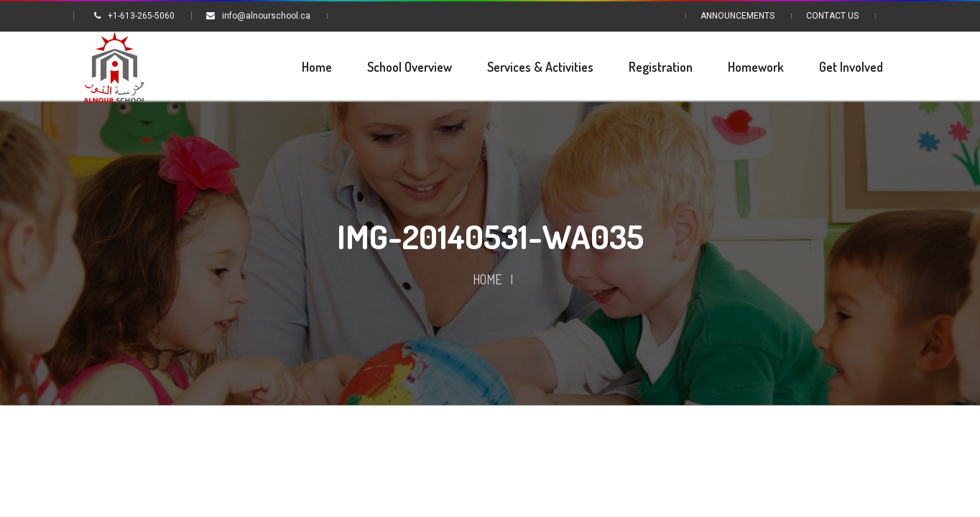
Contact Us (832, 16)
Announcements (738, 16)
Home (487, 279)
